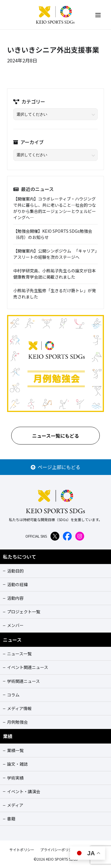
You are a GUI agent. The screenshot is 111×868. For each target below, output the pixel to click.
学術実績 (15, 778)
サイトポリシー (22, 850)
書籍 (11, 819)
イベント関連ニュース (28, 667)
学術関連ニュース (23, 681)
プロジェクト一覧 (24, 612)
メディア (15, 805)
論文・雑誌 (17, 764)
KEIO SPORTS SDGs (56, 15)
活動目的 (15, 571)
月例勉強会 (17, 722)
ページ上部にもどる (56, 467)
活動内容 (15, 598)
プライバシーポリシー (58, 850)
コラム (13, 695)
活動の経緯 (17, 584)
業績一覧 (15, 750)
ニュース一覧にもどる (56, 436)
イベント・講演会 (24, 791)
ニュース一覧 (19, 654)
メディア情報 (19, 708)
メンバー (15, 625)
